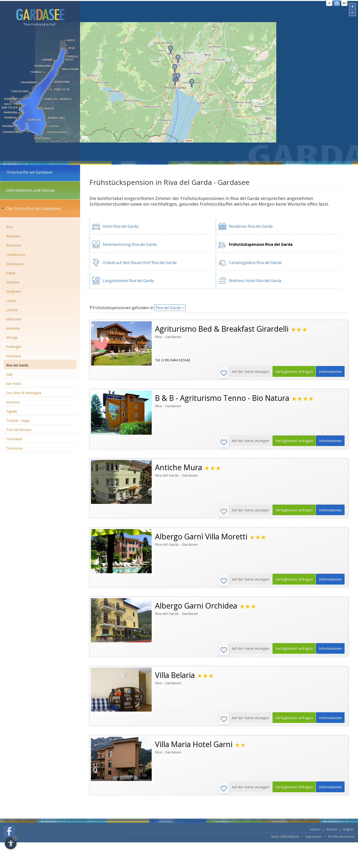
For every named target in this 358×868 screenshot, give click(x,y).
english (348, 834)
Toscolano (14, 439)
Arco (10, 227)
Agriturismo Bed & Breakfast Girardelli (222, 329)
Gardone (13, 282)
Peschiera (14, 356)
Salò (9, 374)
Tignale (12, 411)
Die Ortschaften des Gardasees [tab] (31, 208)
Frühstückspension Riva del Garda (261, 244)
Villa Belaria (175, 678)
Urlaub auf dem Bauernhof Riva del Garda (140, 263)
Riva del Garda (17, 365)
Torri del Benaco (19, 430)
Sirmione (13, 402)
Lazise (11, 301)
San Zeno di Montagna (24, 393)
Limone (12, 310)
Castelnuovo (16, 255)
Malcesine (14, 319)
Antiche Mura (179, 468)
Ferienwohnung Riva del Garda (130, 244)
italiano (315, 834)
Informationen (329, 373)
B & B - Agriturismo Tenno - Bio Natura (222, 399)
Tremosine (14, 448)
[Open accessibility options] (11, 843)
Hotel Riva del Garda (120, 226)
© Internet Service (341, 841)
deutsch (332, 834)
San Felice (14, 384)
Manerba (13, 328)
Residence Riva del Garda (251, 226)
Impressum (313, 841)
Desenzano (15, 264)
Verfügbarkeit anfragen (290, 373)
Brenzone (14, 245)
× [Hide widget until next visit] (15, 838)
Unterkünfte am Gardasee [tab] (27, 172)
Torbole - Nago (18, 420)
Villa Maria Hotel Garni (194, 748)
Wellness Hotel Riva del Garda (255, 281)
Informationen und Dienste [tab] (28, 190)
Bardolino (14, 236)
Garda (11, 273)
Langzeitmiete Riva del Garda (128, 281)
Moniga (12, 337)
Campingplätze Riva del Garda (255, 263)
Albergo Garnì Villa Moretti (201, 538)
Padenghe (14, 347)
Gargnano (14, 291)
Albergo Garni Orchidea (196, 608)
